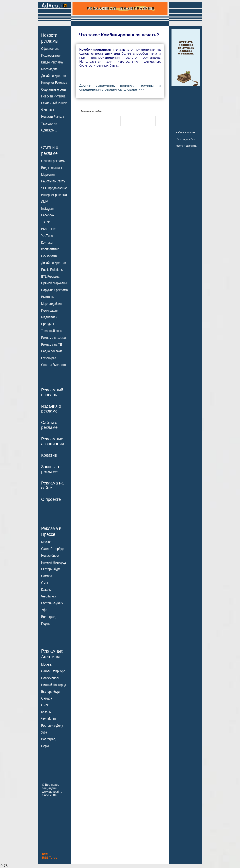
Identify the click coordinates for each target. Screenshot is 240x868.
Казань (46, 590)
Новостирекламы (50, 38)
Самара (47, 576)
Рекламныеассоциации (53, 441)
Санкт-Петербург (53, 549)
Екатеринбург (51, 569)
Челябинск (49, 596)
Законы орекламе (50, 469)
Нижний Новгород (54, 562)
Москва (46, 542)
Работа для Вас (186, 139)
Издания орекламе (51, 409)
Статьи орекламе (50, 150)
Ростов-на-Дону (52, 603)
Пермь (46, 624)
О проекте (51, 499)
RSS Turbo (50, 858)
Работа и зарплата (186, 146)
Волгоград (48, 617)
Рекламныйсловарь (52, 392)
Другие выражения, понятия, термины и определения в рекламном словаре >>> (120, 87)
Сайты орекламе (49, 425)
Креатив (49, 455)
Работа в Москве (186, 132)
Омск (45, 583)
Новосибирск (50, 556)
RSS (45, 854)
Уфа (44, 610)
